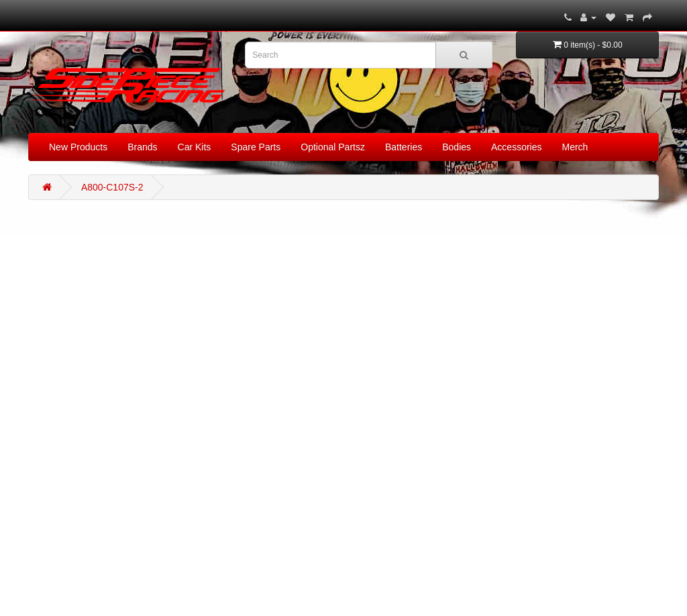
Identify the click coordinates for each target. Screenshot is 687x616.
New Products (78, 147)
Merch (575, 147)
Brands (142, 147)
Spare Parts (256, 147)
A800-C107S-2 (112, 187)
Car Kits (195, 147)
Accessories (516, 147)
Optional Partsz (333, 147)
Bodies (457, 147)
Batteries (404, 147)
